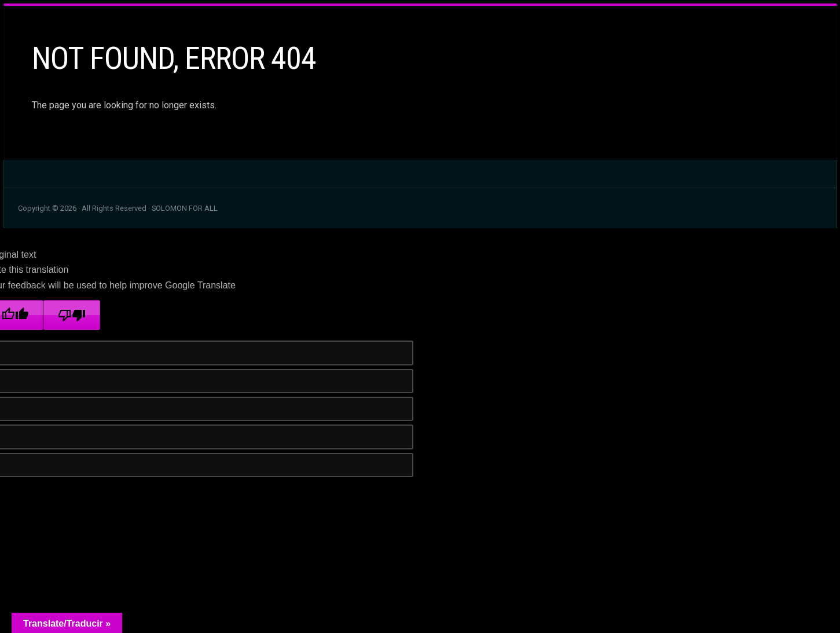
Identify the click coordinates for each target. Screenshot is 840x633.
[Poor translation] (72, 315)
